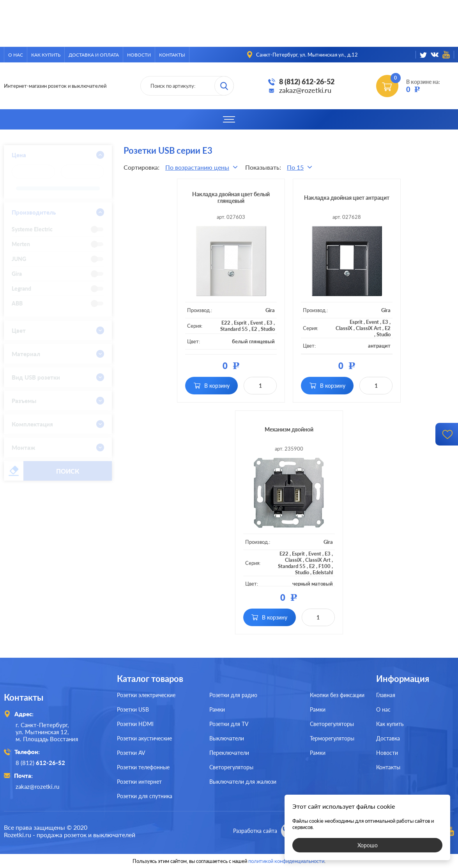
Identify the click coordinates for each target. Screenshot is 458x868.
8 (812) (40, 763)
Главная (386, 695)
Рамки (217, 709)
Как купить (46, 55)
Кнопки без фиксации (337, 695)
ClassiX (344, 328)
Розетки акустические (144, 738)
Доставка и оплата (94, 55)
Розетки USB (133, 709)
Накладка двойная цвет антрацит (347, 198)
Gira (270, 310)
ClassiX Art (369, 328)
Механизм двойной (289, 429)
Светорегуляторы (231, 767)
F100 (324, 566)
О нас (16, 55)
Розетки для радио (233, 695)
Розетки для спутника (145, 796)
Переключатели (229, 753)
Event (257, 323)
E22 (226, 323)
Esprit (240, 323)
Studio (268, 329)
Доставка (388, 738)
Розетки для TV (229, 724)
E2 (254, 329)
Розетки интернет (139, 782)
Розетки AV (131, 753)
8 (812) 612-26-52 (307, 82)
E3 (270, 323)
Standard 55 (234, 329)
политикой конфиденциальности (286, 861)
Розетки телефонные (143, 767)
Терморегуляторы (332, 738)
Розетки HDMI (135, 724)
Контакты (172, 55)
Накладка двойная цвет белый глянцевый (231, 197)
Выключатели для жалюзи (243, 782)
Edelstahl (323, 572)
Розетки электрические (146, 695)
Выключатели (227, 738)
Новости (139, 55)
